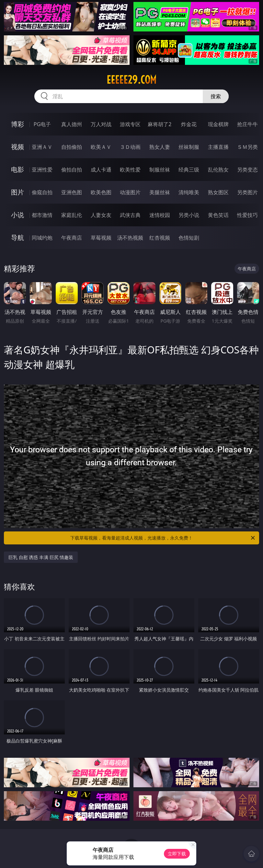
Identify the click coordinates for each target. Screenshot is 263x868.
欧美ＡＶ (101, 147)
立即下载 (177, 854)
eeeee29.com (131, 80)
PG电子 (42, 124)
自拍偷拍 (72, 147)
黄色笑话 (218, 215)
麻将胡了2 (160, 124)
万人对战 (101, 124)
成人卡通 (101, 170)
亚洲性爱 (42, 170)
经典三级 (189, 170)
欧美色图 (101, 192)
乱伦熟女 (218, 170)
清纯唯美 (189, 192)
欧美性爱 (130, 170)
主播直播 (218, 147)
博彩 (17, 124)
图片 (17, 192)
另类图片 (247, 192)
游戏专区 (130, 124)
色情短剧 (189, 238)
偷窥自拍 (42, 192)
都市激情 (42, 215)
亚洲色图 (72, 192)
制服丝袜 (160, 170)
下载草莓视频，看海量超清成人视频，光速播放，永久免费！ (163, 538)
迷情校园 (160, 215)
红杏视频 (160, 238)
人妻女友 (101, 215)
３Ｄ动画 (130, 147)
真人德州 (72, 124)
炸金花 (189, 124)
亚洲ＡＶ (42, 147)
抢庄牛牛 (247, 124)
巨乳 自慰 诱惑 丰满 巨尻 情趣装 (41, 557)
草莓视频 (101, 238)
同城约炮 (42, 238)
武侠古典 (130, 215)
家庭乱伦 (72, 215)
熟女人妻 (160, 147)
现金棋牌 (218, 124)
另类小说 (189, 215)
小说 (17, 215)
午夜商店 (72, 238)
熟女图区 (218, 192)
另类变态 (247, 170)
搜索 (216, 96)
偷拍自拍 (72, 170)
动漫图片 (130, 192)
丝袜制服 (189, 147)
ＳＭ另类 (247, 147)
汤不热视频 (130, 238)
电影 (17, 169)
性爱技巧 (247, 215)
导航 (17, 238)
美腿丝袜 (160, 192)
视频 (17, 147)
